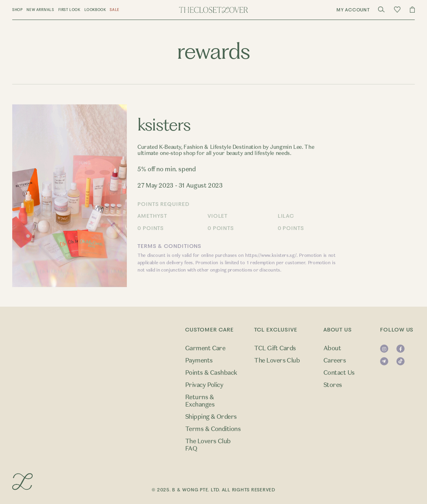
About (332, 348)
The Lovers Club (277, 360)
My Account (353, 10)
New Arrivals (40, 10)
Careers (335, 360)
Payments (199, 360)
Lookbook (95, 10)
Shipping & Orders (211, 417)
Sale (114, 10)
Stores (333, 385)
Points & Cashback (211, 373)
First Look (69, 10)
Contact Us (339, 373)
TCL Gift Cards (275, 348)
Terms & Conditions (213, 429)
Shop (17, 10)
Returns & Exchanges (200, 401)
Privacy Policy (204, 385)
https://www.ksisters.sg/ (271, 255)
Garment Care (205, 348)
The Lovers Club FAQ (208, 445)
